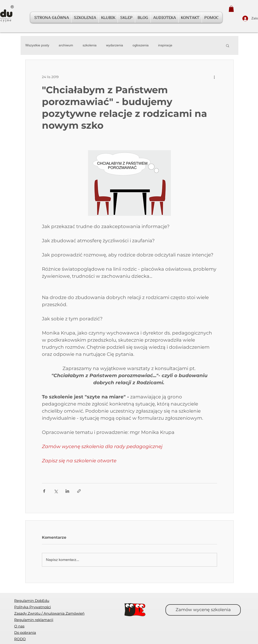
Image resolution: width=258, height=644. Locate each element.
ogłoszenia (141, 45)
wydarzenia (115, 45)
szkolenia (90, 45)
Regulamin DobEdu (32, 601)
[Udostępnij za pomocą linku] (79, 491)
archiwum (66, 45)
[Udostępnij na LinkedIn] (67, 491)
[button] (231, 9)
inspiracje (165, 45)
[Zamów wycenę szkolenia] (203, 610)
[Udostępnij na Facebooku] (44, 491)
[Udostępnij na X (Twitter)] (56, 491)
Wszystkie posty (37, 45)
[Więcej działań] (214, 77)
